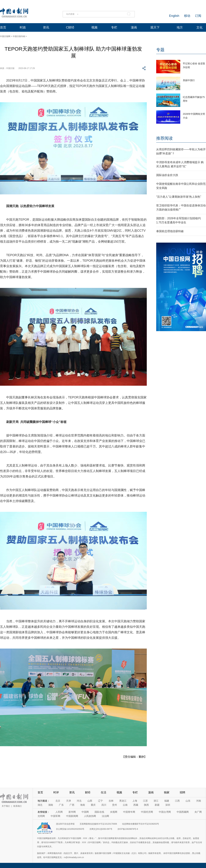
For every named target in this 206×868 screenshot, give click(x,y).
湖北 (40, 805)
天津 (68, 801)
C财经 (70, 27)
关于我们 (6, 806)
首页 (3, 27)
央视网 (114, 812)
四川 (104, 805)
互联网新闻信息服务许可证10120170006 (98, 824)
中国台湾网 (165, 812)
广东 (61, 805)
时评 (56, 792)
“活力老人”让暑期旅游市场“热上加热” (179, 197)
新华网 (72, 812)
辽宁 (100, 801)
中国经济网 (147, 812)
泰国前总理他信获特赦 (170, 231)
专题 (160, 50)
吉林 (111, 801)
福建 (167, 801)
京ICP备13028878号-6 (128, 829)
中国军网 (55, 816)
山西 (90, 801)
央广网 (198, 812)
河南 (199, 801)
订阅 (198, 16)
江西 (177, 801)
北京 (58, 801)
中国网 (85, 812)
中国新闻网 (72, 816)
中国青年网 (129, 812)
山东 (188, 801)
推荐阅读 (164, 138)
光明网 (41, 816)
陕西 (146, 805)
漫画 (134, 27)
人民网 (59, 812)
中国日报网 (5, 36)
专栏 (114, 27)
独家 (167, 792)
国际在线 (99, 812)
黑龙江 (123, 801)
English (174, 16)
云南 (125, 805)
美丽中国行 (189, 80)
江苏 (145, 801)
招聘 (182, 792)
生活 (104, 792)
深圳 (168, 805)
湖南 (51, 805)
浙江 (156, 801)
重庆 (93, 805)
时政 (23, 27)
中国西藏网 (183, 812)
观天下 (155, 27)
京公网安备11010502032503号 (70, 829)
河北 (79, 801)
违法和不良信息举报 (65, 824)
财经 (88, 792)
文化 (199, 27)
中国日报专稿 (19, 36)
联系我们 (18, 806)
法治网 (105, 816)
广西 (72, 805)
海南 (83, 805)
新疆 (157, 805)
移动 (187, 16)
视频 (94, 27)
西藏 (136, 805)
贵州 (115, 805)
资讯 (46, 27)
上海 (135, 801)
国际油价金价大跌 (167, 175)
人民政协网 (90, 816)
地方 (180, 27)
